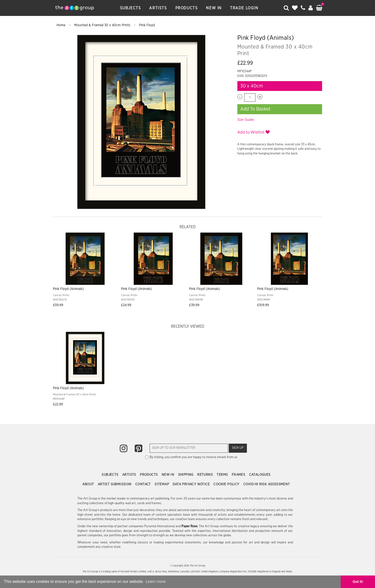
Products (187, 8)
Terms (223, 475)
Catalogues (260, 475)
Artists (158, 8)
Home (61, 25)
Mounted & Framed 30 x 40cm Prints (103, 25)
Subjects (131, 8)
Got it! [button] (358, 582)
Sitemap (162, 484)
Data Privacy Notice (192, 484)
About (89, 484)
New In (214, 8)
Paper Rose (189, 526)
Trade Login (244, 8)
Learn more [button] (156, 582)
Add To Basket (255, 109)
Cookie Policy (227, 484)
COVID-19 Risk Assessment (267, 484)
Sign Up (238, 448)
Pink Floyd (147, 25)
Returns (206, 475)
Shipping (186, 475)
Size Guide (246, 120)
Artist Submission (115, 484)
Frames (239, 475)
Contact (144, 484)
